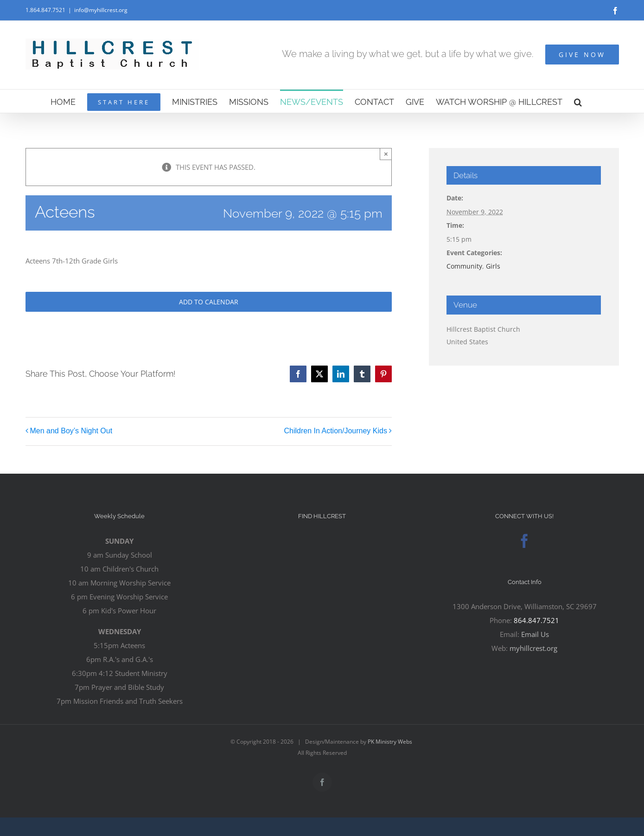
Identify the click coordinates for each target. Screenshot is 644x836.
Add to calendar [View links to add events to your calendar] (209, 302)
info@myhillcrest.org (101, 10)
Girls (493, 266)
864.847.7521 (536, 620)
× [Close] (386, 154)
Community (464, 266)
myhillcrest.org (533, 648)
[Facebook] (524, 541)
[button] (578, 101)
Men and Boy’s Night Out (71, 431)
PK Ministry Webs (390, 742)
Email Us (535, 634)
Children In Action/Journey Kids (336, 431)
